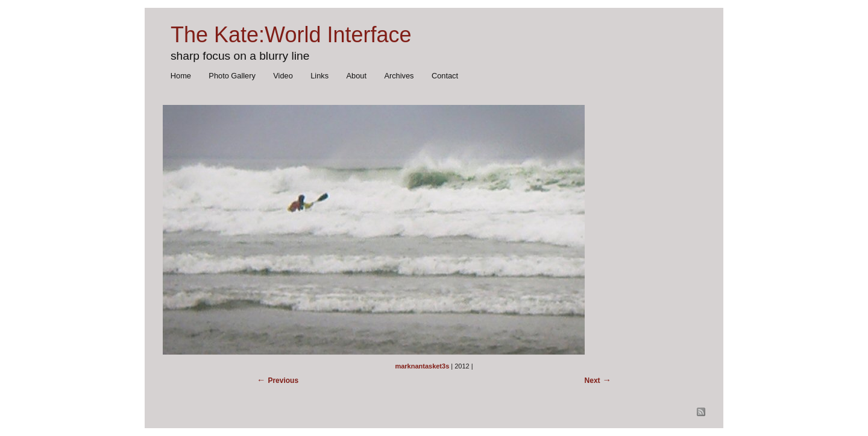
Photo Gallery (232, 76)
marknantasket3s (422, 366)
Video (283, 76)
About (357, 76)
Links (319, 76)
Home (181, 76)
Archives (399, 76)
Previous (283, 381)
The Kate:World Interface (291, 35)
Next (593, 381)
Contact (445, 76)
